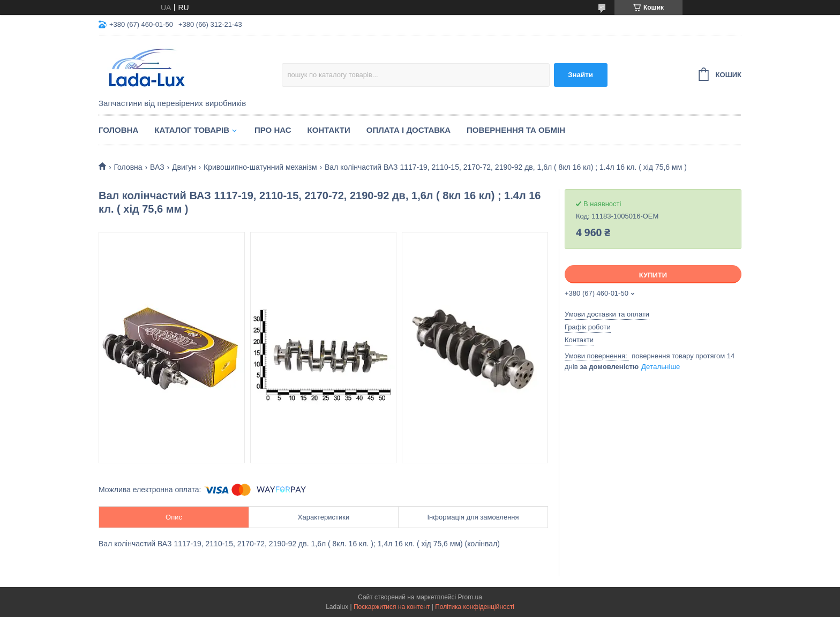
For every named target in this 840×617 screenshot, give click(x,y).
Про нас (273, 130)
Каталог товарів (192, 130)
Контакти (329, 130)
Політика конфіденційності (475, 607)
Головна (118, 130)
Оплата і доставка (408, 130)
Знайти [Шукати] (580, 75)
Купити (653, 275)
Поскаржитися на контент (392, 607)
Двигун (184, 167)
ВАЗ (157, 167)
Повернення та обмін (516, 130)
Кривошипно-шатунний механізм (260, 167)
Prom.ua (470, 597)
